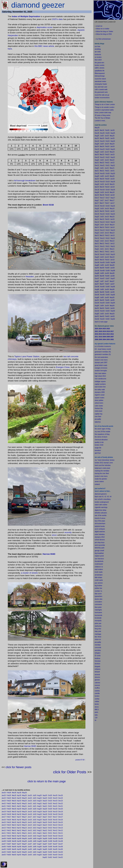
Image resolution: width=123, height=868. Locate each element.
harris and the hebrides (103, 465)
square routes (99, 398)
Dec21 (60, 806)
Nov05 (55, 849)
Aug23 (40, 801)
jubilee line (98, 588)
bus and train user (101, 87)
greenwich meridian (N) (103, 352)
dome (97, 707)
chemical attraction (101, 440)
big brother (98, 586)
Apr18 (19, 814)
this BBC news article (44, 46)
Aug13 (40, 828)
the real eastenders (101, 357)
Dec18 (60, 814)
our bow (98, 46)
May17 (24, 817)
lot (96, 715)
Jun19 (30, 812)
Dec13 (60, 828)
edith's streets (99, 68)
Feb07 (9, 844)
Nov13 (55, 828)
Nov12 (55, 830)
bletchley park (100, 548)
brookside (98, 618)
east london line (100, 387)
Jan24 (4, 798)
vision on (98, 639)
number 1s (98, 591)
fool (99, 453)
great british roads (101, 365)
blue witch (98, 60)
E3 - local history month (103, 349)
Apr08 (19, 841)
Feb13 (9, 828)
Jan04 (4, 852)
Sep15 (45, 822)
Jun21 (30, 806)
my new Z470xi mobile (102, 432)
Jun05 (30, 849)
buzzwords (98, 615)
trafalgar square (100, 381)
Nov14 (55, 825)
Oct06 (50, 847)
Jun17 (30, 817)
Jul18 (35, 814)
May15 (24, 822)
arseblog (98, 49)
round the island (100, 79)
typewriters (98, 596)
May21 (24, 806)
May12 (24, 830)
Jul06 (35, 847)
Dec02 (60, 857)
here (10, 49)
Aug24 (40, 798)
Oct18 (50, 814)
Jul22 (35, 804)
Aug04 (40, 852)
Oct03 (50, 855)
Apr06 (19, 847)
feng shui (98, 629)
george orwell (99, 551)
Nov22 (55, 804)
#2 (105, 497)
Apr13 (19, 828)
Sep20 (45, 809)
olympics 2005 (100, 392)
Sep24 (45, 798)
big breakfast (99, 553)
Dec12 (60, 830)
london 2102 (99, 445)
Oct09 (50, 839)
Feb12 (9, 830)
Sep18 (45, 814)
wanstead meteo (100, 81)
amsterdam (99, 575)
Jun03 (30, 855)
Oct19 (50, 812)
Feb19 (9, 812)
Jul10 (35, 836)
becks (97, 704)
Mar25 (14, 795)
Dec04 (60, 852)
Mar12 (14, 830)
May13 (24, 828)
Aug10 (40, 836)
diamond (98, 494)
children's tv (99, 567)
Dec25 (60, 795)
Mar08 (14, 841)
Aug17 (40, 817)
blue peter (98, 607)
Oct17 (50, 817)
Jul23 (35, 801)
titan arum (98, 594)
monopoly (98, 621)
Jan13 (4, 828)
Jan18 (4, 814)
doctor (97, 599)
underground (104, 502)
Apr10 (19, 836)
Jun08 (30, 841)
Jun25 (30, 795)
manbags (98, 634)
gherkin (97, 680)
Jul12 (35, 830)
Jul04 (35, 852)
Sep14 (45, 825)
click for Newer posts (18, 767)
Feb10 (9, 836)
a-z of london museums (103, 346)
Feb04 (9, 852)
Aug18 (40, 814)
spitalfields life (100, 71)
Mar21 (14, 806)
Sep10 (45, 836)
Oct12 (50, 830)
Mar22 (14, 804)
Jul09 (35, 839)
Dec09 (60, 839)
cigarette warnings (101, 507)
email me (99, 26)
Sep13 (45, 828)
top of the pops (100, 521)
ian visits (98, 52)
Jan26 (4, 793)
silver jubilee (99, 400)
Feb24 (9, 798)
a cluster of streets (29, 573)
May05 (24, 849)
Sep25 (45, 795)
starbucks (98, 626)
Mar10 (14, 836)
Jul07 (35, 844)
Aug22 (40, 804)
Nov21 (55, 806)
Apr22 (19, 804)
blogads (97, 666)
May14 (24, 825)
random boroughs (101, 371)
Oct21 (50, 806)
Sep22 (45, 804)
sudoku (97, 691)
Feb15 (9, 822)
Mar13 (14, 828)
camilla (97, 693)
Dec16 (60, 820)
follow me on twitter (103, 29)
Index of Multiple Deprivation (26, 16)
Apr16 (19, 820)
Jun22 (30, 804)
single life (98, 448)
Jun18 (30, 814)
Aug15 (40, 822)
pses (99, 669)
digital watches (100, 532)
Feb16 (9, 820)
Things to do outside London (105, 107)
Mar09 (14, 839)
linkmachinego (100, 76)
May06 (24, 847)
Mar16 (14, 820)
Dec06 (60, 847)
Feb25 (9, 795)
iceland (97, 484)
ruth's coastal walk (101, 90)
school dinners (100, 540)
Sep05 (45, 849)
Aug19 (40, 812)
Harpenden (13, 35)
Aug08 (40, 841)
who (101, 599)
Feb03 (9, 855)
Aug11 (40, 833)
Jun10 (30, 836)
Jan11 (4, 833)
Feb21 (9, 806)
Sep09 (45, 839)
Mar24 (14, 798)
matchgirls (98, 610)
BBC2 (97, 710)
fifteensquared (100, 73)
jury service (99, 583)
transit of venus (100, 518)
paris (96, 712)
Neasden (30, 276)
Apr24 (19, 798)
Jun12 (30, 830)
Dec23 (60, 801)
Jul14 (35, 825)
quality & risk (99, 442)
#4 (110, 497)
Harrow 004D (49, 554)
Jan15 (4, 822)
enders (101, 569)
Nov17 (55, 817)
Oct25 (50, 795)
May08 (24, 841)
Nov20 (55, 809)
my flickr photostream (103, 39)
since (54, 535)
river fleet (98, 416)
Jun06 (30, 847)
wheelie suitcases (101, 513)
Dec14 (60, 825)
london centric (100, 65)
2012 (103, 537)
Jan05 (4, 849)
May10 (24, 836)
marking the (99, 471)
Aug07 (40, 844)
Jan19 (4, 812)
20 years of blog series (103, 115)
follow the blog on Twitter (105, 31)
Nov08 (55, 841)
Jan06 (4, 847)
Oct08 (50, 841)
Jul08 (35, 841)
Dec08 (60, 841)
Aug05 (40, 849)
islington (98, 653)
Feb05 (9, 849)
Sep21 (45, 806)
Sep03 (45, 855)
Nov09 (55, 839)
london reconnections (102, 98)
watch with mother (101, 505)
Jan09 (4, 839)
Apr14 (19, 825)
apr (96, 453)
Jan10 (4, 836)
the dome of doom (101, 437)
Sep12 (45, 830)
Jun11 (30, 833)
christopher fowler (101, 84)
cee (96, 699)
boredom (98, 450)
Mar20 (14, 809)
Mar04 (14, 852)
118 (96, 718)
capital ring (98, 414)
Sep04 (45, 852)
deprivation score (45, 27)
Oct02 (50, 857)
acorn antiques (100, 529)
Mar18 (14, 814)
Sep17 (45, 817)
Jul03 (35, 855)
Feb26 (9, 793)
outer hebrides (100, 534)
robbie (97, 701)
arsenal (97, 675)
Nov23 (55, 801)
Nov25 (55, 795)
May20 (24, 809)
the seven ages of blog (103, 429)
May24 (24, 798)
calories (97, 683)
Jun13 (30, 828)
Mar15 (14, 822)
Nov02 (55, 857)
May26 (24, 793)
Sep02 (45, 857)
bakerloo (98, 422)
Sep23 (45, 801)
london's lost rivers (101, 360)
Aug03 (40, 855)
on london (98, 57)
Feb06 (9, 847)
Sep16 (45, 820)
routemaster (99, 564)
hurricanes (98, 612)
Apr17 (19, 817)
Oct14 (50, 825)
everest (97, 685)
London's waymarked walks (104, 110)
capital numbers (100, 384)
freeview (98, 661)
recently (68, 532)
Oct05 (50, 849)
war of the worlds (101, 515)
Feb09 (9, 839)
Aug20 (40, 809)
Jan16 (4, 820)
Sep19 (45, 812)
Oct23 (50, 801)
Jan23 (4, 801)
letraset (97, 672)
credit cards (99, 580)
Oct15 (50, 822)
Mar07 (14, 844)
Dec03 (60, 855)
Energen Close (63, 367)
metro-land (98, 411)
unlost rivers (99, 403)
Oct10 (50, 836)
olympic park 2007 (101, 363)
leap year (98, 631)
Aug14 (40, 825)
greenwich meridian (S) (103, 354)
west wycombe (100, 545)
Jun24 (30, 798)
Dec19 (60, 812)
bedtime (98, 658)
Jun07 (30, 844)
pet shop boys (100, 542)
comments (98, 604)
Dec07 (60, 844)
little (96, 577)
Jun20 (30, 809)
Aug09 (40, 839)
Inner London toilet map (103, 113)
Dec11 (60, 833)
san (96, 559)
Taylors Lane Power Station (27, 356)
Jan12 (4, 830)
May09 (24, 839)
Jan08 (4, 841)
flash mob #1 (99, 497)
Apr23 (19, 801)
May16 (24, 820)
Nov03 (55, 855)
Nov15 (55, 822)
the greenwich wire (101, 92)
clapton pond (99, 556)
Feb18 (9, 814)
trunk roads (99, 572)
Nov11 (55, 833)
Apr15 (19, 822)
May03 (24, 855)
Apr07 (19, 844)
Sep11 (45, 833)
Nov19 (55, 812)
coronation (98, 602)
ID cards (98, 656)
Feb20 (9, 809)
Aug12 (40, 830)
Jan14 (4, 825)
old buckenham (100, 524)
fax (98, 699)
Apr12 (19, 830)
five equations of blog (102, 434)
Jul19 (35, 812)
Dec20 (60, 809)
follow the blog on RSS (104, 34)
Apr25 (19, 795)
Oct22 (50, 804)
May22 (24, 804)
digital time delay (100, 510)
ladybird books (100, 526)
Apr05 (19, 849)
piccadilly (98, 419)
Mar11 (14, 833)
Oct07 (50, 844)
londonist (98, 55)
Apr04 (19, 852)
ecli (96, 669)
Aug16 (40, 820)
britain (100, 577)
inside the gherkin (101, 479)
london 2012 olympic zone (104, 463)
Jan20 (4, 809)
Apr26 (19, 793)
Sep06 (45, 847)
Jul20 (35, 809)
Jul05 (35, 849)
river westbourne (100, 379)
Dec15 (60, 822)
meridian (106, 471)
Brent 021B (48, 205)
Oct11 (50, 833)
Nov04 (55, 852)
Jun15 (30, 822)
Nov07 (55, 844)
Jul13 (35, 828)
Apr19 (19, 812)
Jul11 (35, 833)
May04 (24, 852)
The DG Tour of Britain (102, 118)
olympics (98, 537)
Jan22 (4, 804)
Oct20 (50, 809)
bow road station (100, 373)
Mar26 (14, 793)
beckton (97, 664)
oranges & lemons (101, 368)
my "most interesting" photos (105, 460)
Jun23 (30, 801)
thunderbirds (99, 561)
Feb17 (9, 817)
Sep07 (45, 844)
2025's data (57, 19)
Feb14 (9, 825)
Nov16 (55, 820)
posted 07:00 (80, 760)
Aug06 (40, 847)
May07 (24, 844)
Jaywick (81, 30)
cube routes (99, 406)
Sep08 (45, 841)
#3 (108, 497)
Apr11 (19, 833)
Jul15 (35, 822)
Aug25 (40, 795)
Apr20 (19, 809)
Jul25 (35, 795)
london (97, 502)
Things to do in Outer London (105, 104)
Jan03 (4, 855)
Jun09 (30, 839)
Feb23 (9, 801)
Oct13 (50, 828)
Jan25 (4, 795)
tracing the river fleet (102, 473)
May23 (24, 801)
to (97, 715)
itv (96, 720)
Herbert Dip (99, 408)
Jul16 (35, 820)
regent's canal (100, 395)
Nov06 (55, 847)
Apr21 (19, 806)
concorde (98, 647)
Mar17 (14, 817)
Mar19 (14, 812)
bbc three (98, 637)
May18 (24, 814)
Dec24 (60, 798)
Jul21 (35, 806)
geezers (104, 494)
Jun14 (30, 825)
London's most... (100, 121)
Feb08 (9, 841)
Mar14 (14, 825)
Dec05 (60, 849)
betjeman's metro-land (102, 468)
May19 (24, 812)
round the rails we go (102, 95)
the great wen (99, 63)
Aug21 (40, 806)
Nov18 (55, 814)
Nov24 (55, 798)
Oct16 (50, 820)
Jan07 (4, 844)
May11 (24, 833)
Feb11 (9, 833)
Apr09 (19, 839)
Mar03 (14, 855)
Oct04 (50, 852)
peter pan (98, 623)
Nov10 (55, 836)
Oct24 (50, 798)
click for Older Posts (70, 772)
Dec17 (60, 817)
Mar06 (14, 847)
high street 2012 (100, 376)
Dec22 (60, 804)
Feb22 (9, 804)
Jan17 (4, 817)
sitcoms (97, 677)
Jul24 (35, 798)
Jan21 (4, 806)
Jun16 (30, 820)
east (96, 569)
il (97, 453)
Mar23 (14, 801)
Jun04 (30, 852)
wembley (98, 650)
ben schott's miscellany (103, 499)
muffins (97, 688)
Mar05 (14, 849)
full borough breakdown (25, 181)
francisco (101, 559)
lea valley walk (100, 390)
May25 (24, 795)
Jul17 (35, 817)
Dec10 (60, 836)
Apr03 (19, 855)
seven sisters (99, 482)
